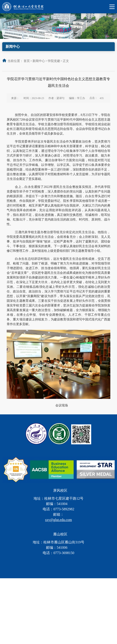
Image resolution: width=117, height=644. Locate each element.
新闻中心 (39, 61)
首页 (27, 61)
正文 (66, 61)
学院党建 (54, 61)
